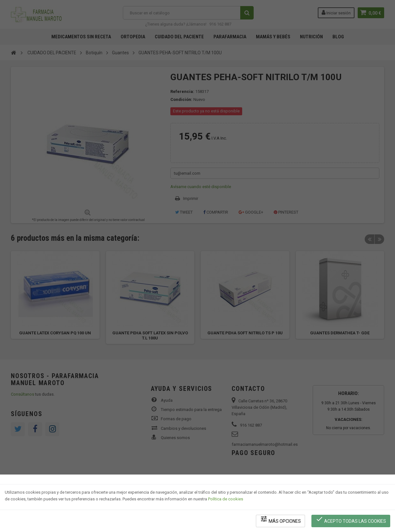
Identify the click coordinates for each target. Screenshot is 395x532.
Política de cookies (226, 499)
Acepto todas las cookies (351, 519)
